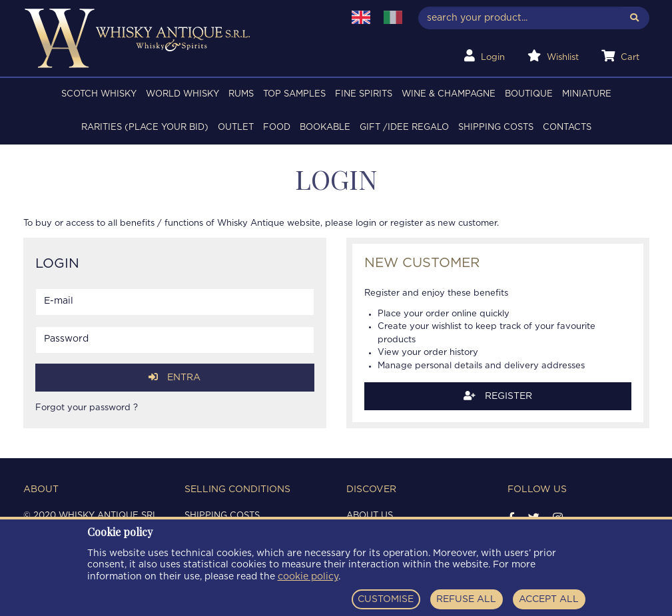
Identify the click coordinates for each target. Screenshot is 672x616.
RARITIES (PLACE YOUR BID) (145, 128)
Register (498, 396)
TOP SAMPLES (294, 94)
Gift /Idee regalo (404, 128)
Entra (174, 377)
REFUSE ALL (466, 599)
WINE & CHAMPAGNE (449, 94)
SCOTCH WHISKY (99, 94)
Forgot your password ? (87, 408)
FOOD (277, 128)
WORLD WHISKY (182, 94)
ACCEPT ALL (549, 599)
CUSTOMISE (386, 599)
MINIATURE (587, 94)
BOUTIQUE (529, 94)
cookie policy (308, 577)
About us (370, 516)
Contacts (567, 128)
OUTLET (236, 128)
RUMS (241, 94)
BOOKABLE (325, 128)
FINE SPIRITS (364, 94)
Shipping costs (496, 128)
